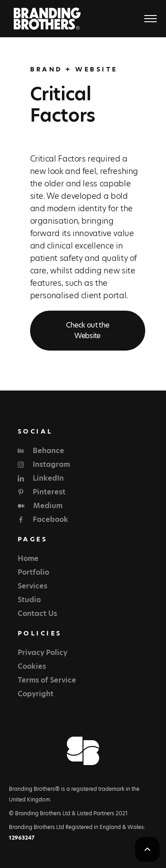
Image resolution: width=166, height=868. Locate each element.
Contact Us (37, 614)
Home (28, 558)
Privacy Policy (42, 653)
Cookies (32, 666)
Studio (29, 600)
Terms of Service (47, 680)
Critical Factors (63, 105)
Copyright (36, 694)
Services (33, 586)
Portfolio (33, 572)
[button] (147, 19)
